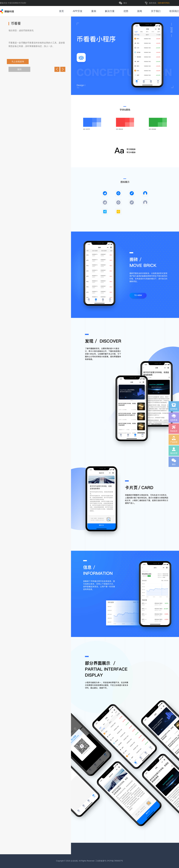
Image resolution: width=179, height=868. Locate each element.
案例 (94, 11)
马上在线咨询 (18, 62)
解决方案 (110, 11)
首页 (61, 11)
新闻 (140, 11)
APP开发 (78, 11)
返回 (19, 69)
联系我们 (174, 11)
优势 (126, 11)
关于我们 (156, 11)
